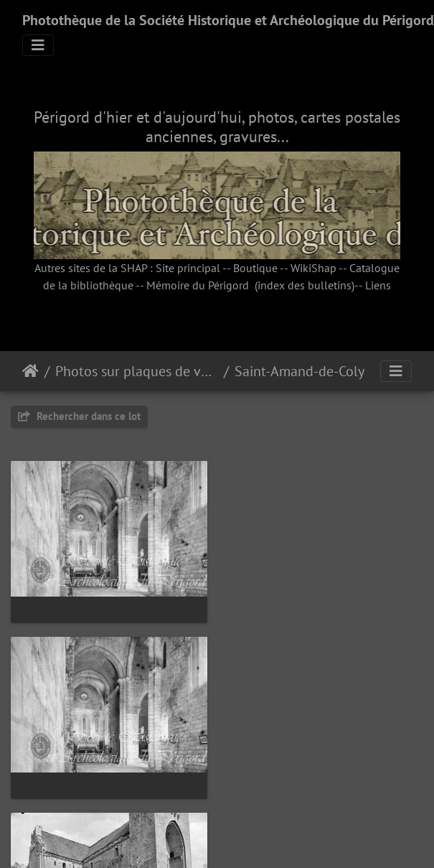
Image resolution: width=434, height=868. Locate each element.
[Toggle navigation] (38, 45)
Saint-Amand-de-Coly (299, 371)
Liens (378, 285)
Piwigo (249, 834)
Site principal (188, 268)
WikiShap (313, 268)
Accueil (30, 371)
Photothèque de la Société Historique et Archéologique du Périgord (228, 20)
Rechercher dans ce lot (79, 416)
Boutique (255, 268)
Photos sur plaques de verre (137, 371)
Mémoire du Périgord (198, 285)
